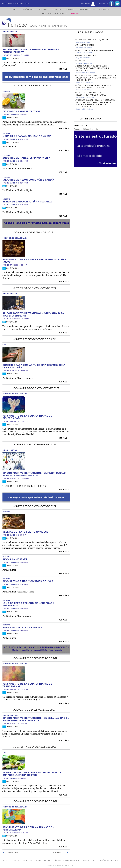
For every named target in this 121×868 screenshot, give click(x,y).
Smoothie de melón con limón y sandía (28, 180)
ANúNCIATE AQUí (109, 861)
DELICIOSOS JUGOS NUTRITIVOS (21, 112)
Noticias (42, 9)
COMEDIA (81, 61)
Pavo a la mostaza (15, 559)
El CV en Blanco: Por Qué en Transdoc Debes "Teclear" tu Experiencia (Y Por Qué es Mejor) (97, 78)
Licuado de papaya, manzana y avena (27, 136)
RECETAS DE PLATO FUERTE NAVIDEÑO (26, 532)
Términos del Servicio (67, 861)
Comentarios (10, 58)
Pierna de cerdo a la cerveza (22, 628)
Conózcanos (26, 9)
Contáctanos (12, 861)
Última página (58, 853)
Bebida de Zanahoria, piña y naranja (27, 202)
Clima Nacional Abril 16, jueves (92, 40)
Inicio (12, 9)
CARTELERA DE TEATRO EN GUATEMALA (95, 50)
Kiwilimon (13, 778)
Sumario (70, 9)
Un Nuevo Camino (85, 45)
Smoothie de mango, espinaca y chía (26, 158)
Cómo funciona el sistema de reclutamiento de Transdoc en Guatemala (93, 68)
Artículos (106, 9)
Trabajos (74, 14)
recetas (6, 91)
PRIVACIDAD (90, 861)
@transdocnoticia (80, 125)
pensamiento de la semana (15, 238)
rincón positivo (10, 32)
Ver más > (64, 69)
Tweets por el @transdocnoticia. (86, 129)
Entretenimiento (88, 9)
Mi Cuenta (86, 4)
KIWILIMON (14, 115)
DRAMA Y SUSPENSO (86, 56)
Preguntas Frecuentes (53, 14)
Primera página (13, 853)
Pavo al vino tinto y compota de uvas (28, 581)
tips (4, 345)
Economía (56, 9)
